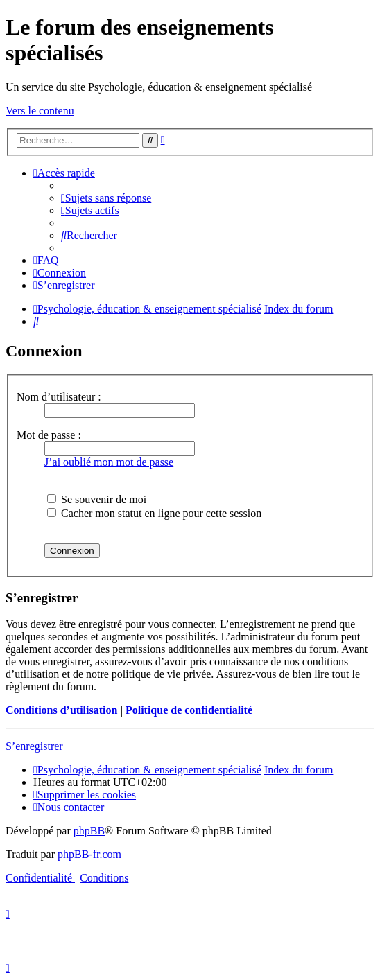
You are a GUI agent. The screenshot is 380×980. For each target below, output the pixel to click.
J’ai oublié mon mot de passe (109, 462)
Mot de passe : (49, 435)
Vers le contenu (40, 111)
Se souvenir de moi (97, 499)
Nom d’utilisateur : (59, 397)
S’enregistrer (34, 746)
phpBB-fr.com (89, 854)
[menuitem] (106, 198)
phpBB (89, 831)
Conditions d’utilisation (61, 710)
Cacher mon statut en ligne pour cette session (154, 513)
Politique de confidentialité (189, 710)
